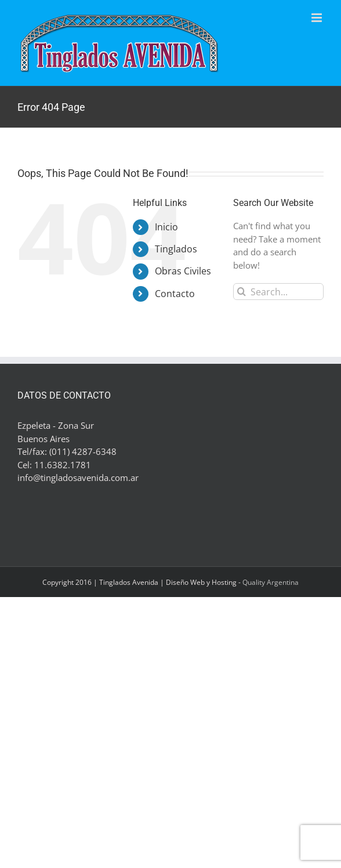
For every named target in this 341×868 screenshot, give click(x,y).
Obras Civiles (183, 271)
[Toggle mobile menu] (318, 18)
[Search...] (278, 292)
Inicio (166, 227)
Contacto (175, 294)
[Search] (242, 292)
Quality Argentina (271, 582)
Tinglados (176, 249)
